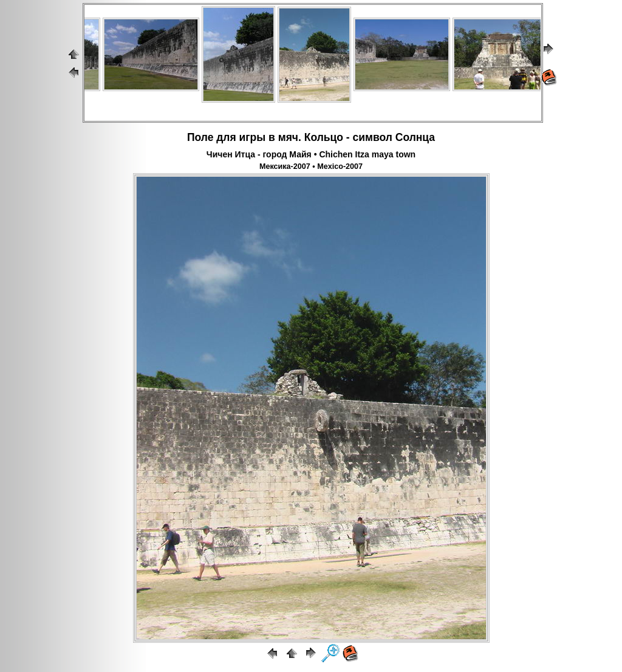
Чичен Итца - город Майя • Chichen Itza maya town (311, 154)
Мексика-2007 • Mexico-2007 (311, 166)
